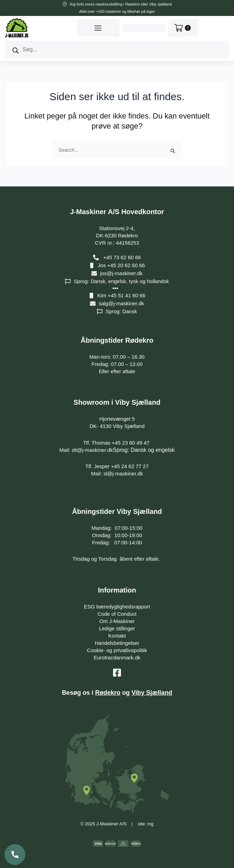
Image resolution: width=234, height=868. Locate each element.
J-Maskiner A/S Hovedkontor (117, 212)
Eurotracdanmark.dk (117, 657)
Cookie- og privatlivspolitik (117, 650)
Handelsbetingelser (117, 643)
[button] (98, 28)
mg (150, 824)
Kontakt (117, 636)
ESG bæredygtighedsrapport (117, 607)
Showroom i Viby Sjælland (117, 402)
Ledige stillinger (117, 628)
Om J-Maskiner (117, 621)
